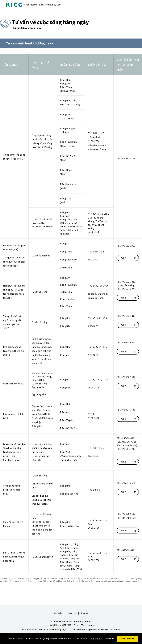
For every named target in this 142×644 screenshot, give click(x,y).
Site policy (59, 613)
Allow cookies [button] (127, 639)
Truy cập (72, 613)
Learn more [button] (96, 639)
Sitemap (84, 613)
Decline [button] (110, 639)
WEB (124, 258)
